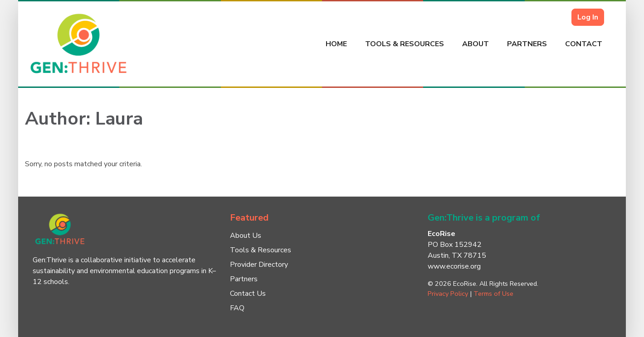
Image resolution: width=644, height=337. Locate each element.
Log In (588, 17)
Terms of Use (493, 294)
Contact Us (248, 294)
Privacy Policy (448, 294)
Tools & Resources (405, 44)
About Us (246, 236)
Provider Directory (259, 265)
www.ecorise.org (454, 266)
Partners (527, 44)
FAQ (237, 308)
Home (336, 44)
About (476, 44)
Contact (584, 44)
